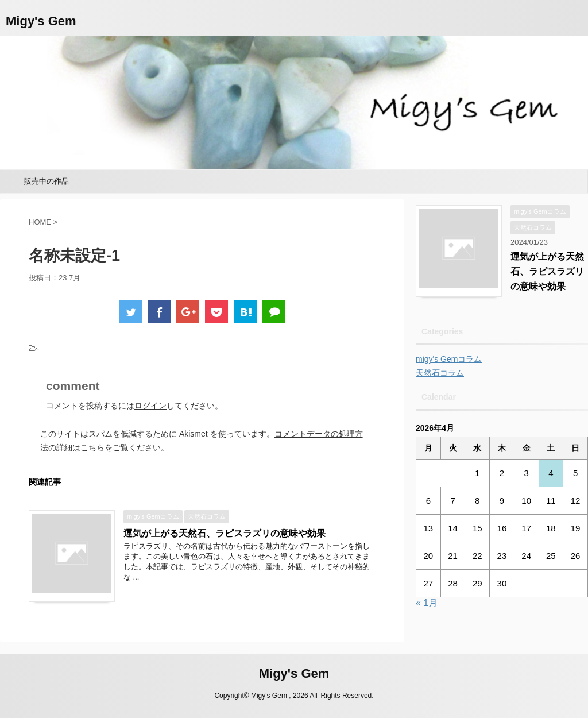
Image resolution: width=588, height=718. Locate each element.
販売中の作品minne (47, 185)
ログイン (150, 406)
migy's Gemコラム (449, 359)
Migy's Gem (41, 21)
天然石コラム (440, 373)
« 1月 (427, 603)
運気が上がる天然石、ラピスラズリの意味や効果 (225, 533)
